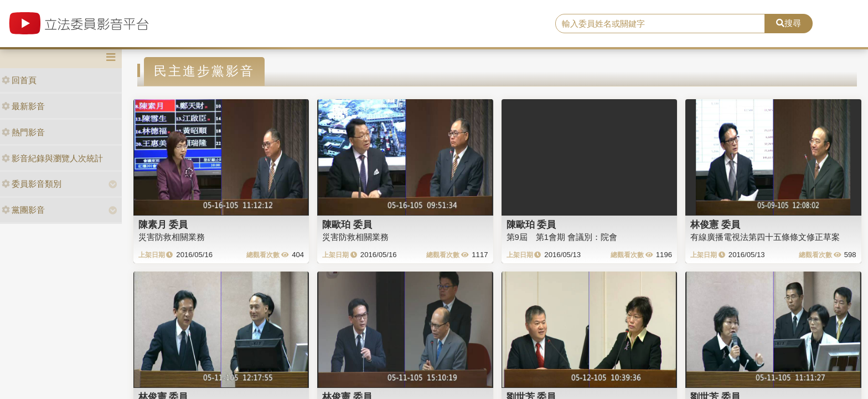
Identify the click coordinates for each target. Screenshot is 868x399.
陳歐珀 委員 (347, 224)
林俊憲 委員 (715, 224)
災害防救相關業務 (172, 237)
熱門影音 (23, 132)
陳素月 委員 (163, 224)
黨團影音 (23, 210)
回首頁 (19, 80)
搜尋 (789, 23)
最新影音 (23, 106)
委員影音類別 (32, 184)
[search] (660, 24)
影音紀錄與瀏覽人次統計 (52, 158)
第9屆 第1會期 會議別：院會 (562, 237)
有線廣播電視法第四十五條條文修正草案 (765, 237)
